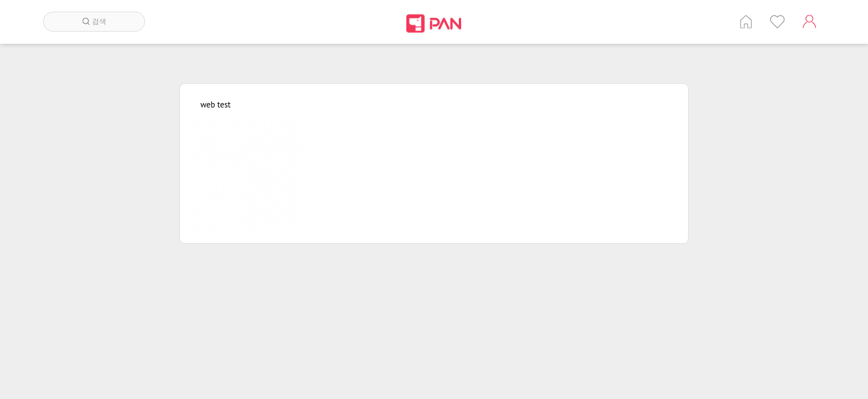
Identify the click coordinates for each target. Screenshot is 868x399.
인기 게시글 (777, 22)
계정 (809, 22)
